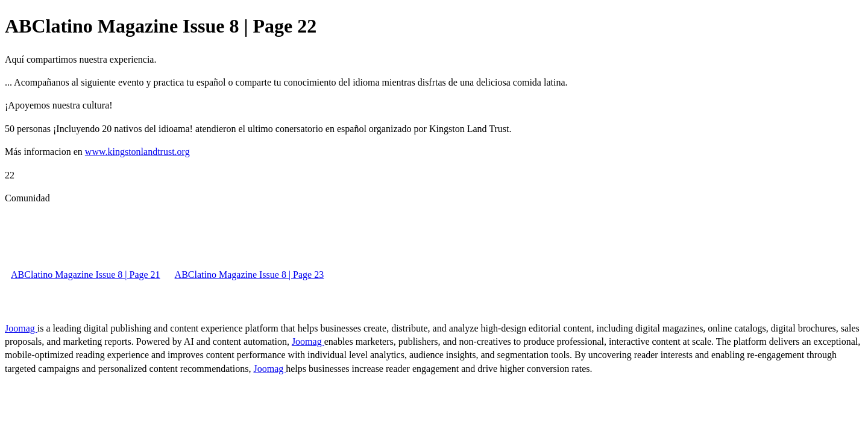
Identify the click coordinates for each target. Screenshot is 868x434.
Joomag (21, 328)
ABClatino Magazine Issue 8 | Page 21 (86, 275)
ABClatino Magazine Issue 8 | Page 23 (250, 275)
